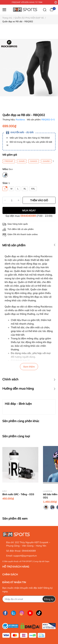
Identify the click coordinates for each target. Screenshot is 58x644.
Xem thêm (29, 367)
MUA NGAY (29, 210)
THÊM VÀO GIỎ (39, 200)
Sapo (47, 561)
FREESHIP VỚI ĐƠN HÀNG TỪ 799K (27, 2)
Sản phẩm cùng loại (16, 436)
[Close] (56, 2)
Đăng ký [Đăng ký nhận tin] (49, 599)
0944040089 (28, 216)
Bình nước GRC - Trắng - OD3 (18, 494)
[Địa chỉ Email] (29, 599)
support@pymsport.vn (25, 556)
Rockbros (21, 120)
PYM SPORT (27, 561)
